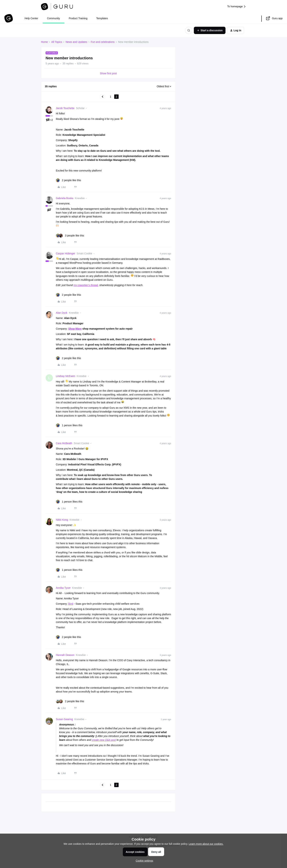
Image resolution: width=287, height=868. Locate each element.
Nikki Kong (62, 520)
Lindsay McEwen (66, 376)
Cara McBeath (64, 443)
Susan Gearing (64, 719)
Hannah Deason (65, 655)
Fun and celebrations (103, 42)
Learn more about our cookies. (206, 844)
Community (54, 18)
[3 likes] (70, 236)
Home (44, 42)
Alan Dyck (62, 313)
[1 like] (69, 425)
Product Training (78, 18)
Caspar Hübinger (66, 253)
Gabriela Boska (65, 198)
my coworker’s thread (86, 285)
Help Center (31, 18)
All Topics (57, 42)
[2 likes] (68, 180)
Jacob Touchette (65, 108)
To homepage (237, 6)
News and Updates (76, 42)
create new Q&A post (104, 740)
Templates (102, 18)
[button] (210, 30)
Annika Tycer (63, 588)
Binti (71, 604)
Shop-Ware (75, 329)
